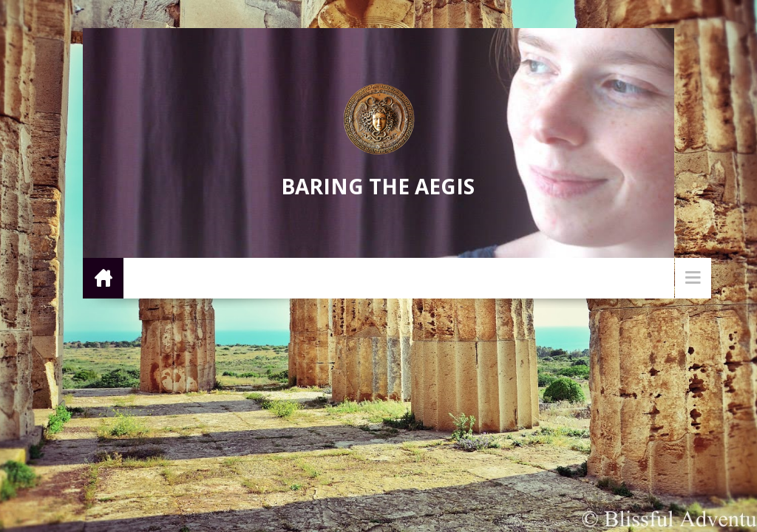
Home (103, 277)
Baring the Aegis (378, 186)
